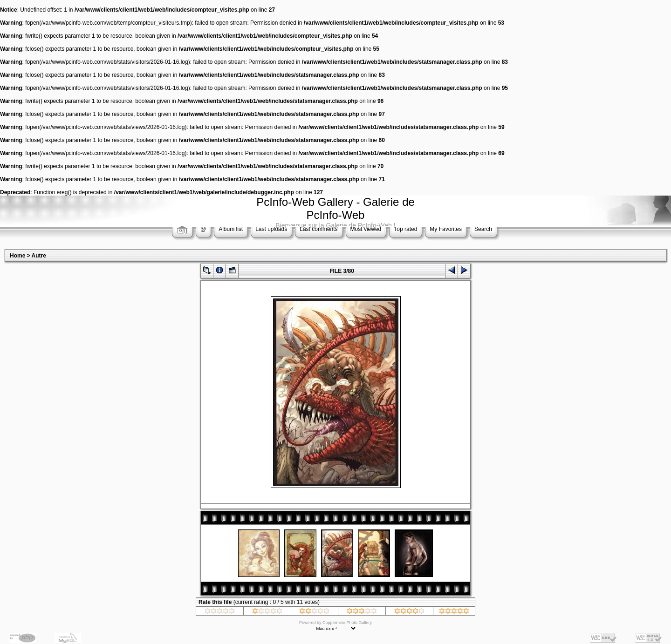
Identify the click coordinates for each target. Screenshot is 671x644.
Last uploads (271, 229)
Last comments (318, 229)
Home (17, 256)
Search (483, 229)
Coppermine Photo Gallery (347, 623)
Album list (231, 229)
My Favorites (446, 229)
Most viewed (366, 229)
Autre (39, 256)
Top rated (405, 229)
